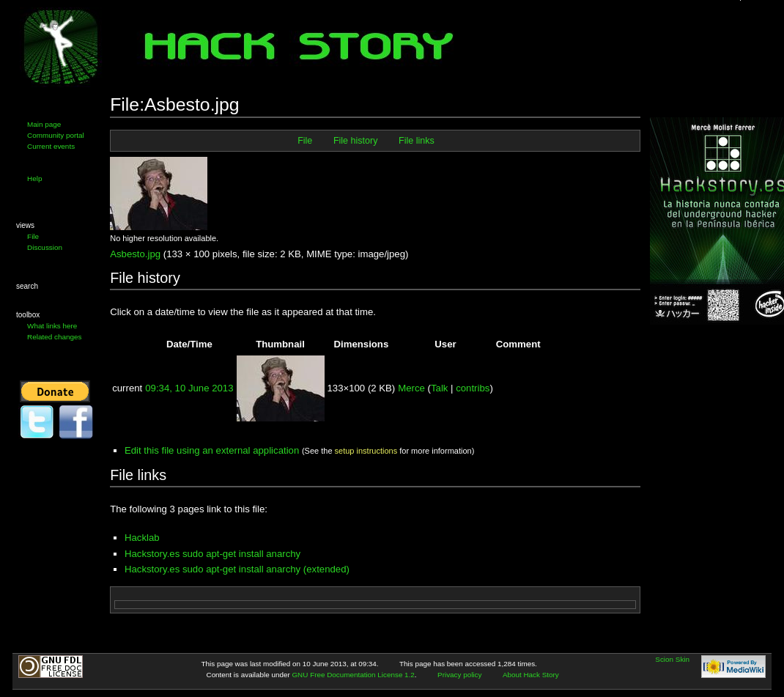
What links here (52, 326)
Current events (51, 146)
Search (27, 286)
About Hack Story (531, 675)
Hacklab (142, 538)
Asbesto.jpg (135, 254)
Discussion (45, 247)
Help (34, 178)
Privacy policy (459, 675)
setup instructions (366, 451)
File (33, 236)
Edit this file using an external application (212, 450)
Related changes (54, 337)
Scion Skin (672, 659)
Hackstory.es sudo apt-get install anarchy (212, 554)
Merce (411, 388)
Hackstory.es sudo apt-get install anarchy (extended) (237, 569)
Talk (439, 388)
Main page (44, 124)
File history (356, 141)
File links (417, 141)
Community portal (56, 135)
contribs (473, 388)
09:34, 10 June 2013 (189, 388)
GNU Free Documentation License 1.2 (353, 675)
